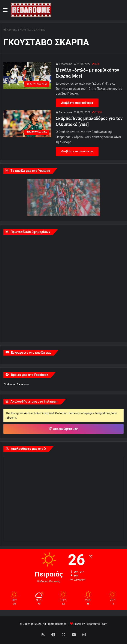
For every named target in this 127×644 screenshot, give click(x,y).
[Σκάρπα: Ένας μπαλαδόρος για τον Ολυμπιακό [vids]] (27, 124)
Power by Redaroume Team (90, 624)
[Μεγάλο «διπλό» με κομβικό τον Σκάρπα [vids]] (27, 76)
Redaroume (65, 64)
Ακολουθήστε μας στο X (29, 449)
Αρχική (10, 30)
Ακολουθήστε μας (63, 429)
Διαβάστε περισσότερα (77, 103)
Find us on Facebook (16, 384)
